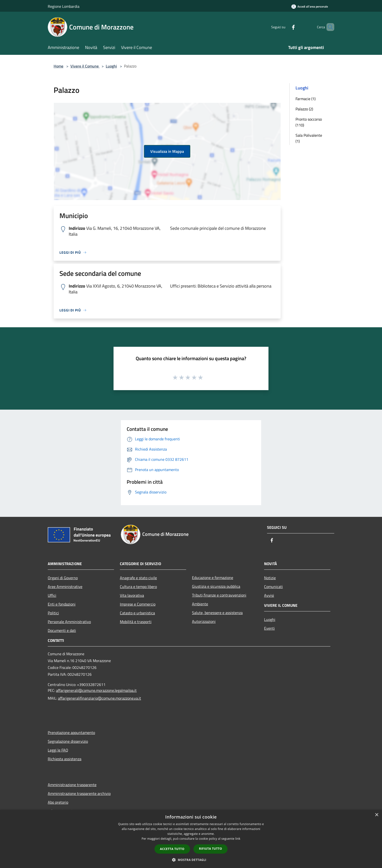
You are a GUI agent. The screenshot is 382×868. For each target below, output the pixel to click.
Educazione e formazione (213, 578)
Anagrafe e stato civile (138, 578)
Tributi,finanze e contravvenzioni (219, 595)
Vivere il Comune (85, 66)
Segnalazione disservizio (68, 741)
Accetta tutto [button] (172, 849)
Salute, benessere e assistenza (217, 613)
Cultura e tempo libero (138, 587)
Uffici (52, 595)
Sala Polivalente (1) (309, 138)
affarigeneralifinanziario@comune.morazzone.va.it (100, 698)
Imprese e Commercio (138, 604)
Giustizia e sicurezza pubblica (216, 586)
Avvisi (269, 595)
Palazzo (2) (304, 109)
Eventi (269, 628)
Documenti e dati (62, 630)
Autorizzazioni (204, 621)
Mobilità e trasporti (136, 622)
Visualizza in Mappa (167, 151)
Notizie (270, 578)
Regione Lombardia (64, 6)
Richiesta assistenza (65, 759)
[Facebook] (285, 27)
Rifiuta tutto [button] (211, 849)
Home (58, 66)
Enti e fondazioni (62, 604)
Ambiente (200, 604)
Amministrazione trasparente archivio (79, 793)
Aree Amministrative (65, 587)
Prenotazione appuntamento (71, 733)
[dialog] (191, 839)
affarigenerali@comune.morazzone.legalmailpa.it (96, 690)
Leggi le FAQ (58, 750)
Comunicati (273, 587)
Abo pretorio (58, 802)
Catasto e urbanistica (137, 613)
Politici (53, 613)
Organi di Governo (63, 578)
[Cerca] (328, 27)
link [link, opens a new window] (238, 839)
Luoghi (111, 66)
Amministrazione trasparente (72, 785)
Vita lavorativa (132, 595)
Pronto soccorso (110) (309, 122)
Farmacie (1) (306, 99)
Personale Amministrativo (69, 622)
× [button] (377, 815)
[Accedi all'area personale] (310, 6)
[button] (191, 860)
